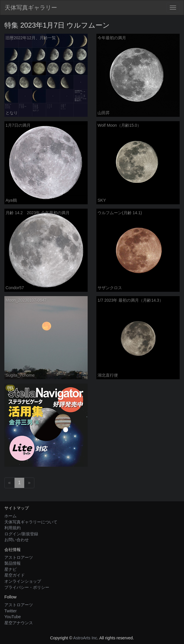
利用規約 (13, 528)
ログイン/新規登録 (21, 534)
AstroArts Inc (85, 638)
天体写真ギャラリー (31, 8)
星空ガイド (15, 575)
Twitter (10, 611)
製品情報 (13, 563)
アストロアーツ (19, 557)
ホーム (10, 516)
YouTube (13, 617)
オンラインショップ (23, 581)
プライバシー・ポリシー (27, 587)
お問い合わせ (17, 540)
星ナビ (10, 569)
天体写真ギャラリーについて (31, 522)
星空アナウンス (19, 623)
